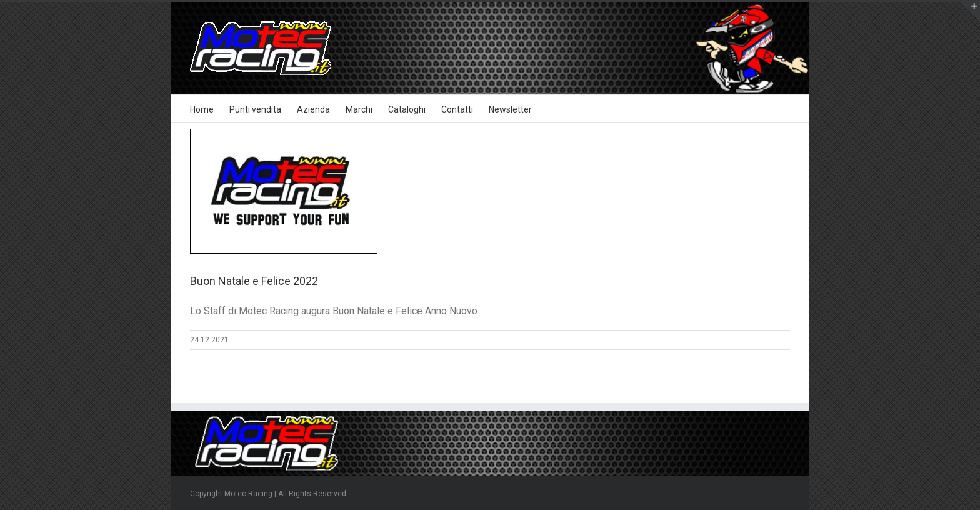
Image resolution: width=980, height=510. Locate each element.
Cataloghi (407, 109)
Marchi (359, 109)
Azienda (313, 109)
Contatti (457, 109)
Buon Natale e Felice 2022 (254, 281)
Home (202, 109)
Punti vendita (255, 109)
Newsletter (510, 109)
